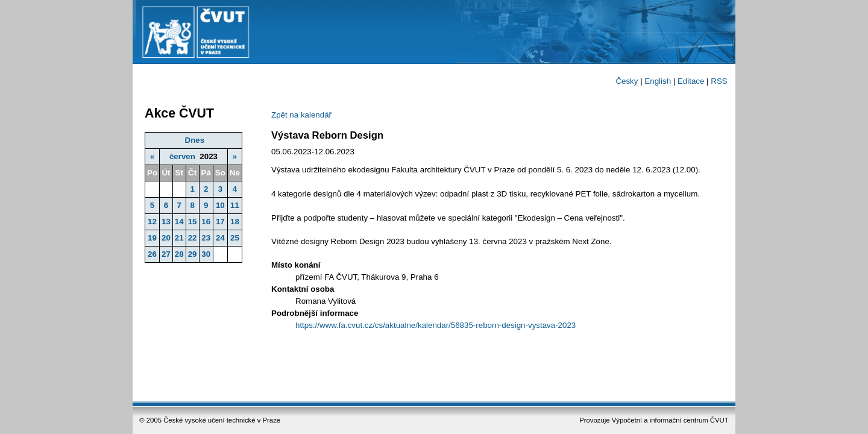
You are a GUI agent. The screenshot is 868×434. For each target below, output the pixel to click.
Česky (627, 81)
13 (166, 222)
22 (193, 238)
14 (179, 222)
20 (166, 238)
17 (220, 222)
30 (206, 254)
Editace (691, 81)
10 (220, 205)
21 (179, 238)
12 (152, 222)
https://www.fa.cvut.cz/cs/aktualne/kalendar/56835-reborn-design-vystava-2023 (436, 325)
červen (182, 156)
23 (206, 238)
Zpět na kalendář (301, 115)
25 (235, 238)
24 (220, 238)
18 (235, 222)
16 (206, 222)
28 (179, 254)
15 (193, 222)
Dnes (195, 140)
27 (166, 254)
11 (235, 205)
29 (193, 254)
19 (152, 238)
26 (152, 254)
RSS (719, 81)
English (658, 81)
